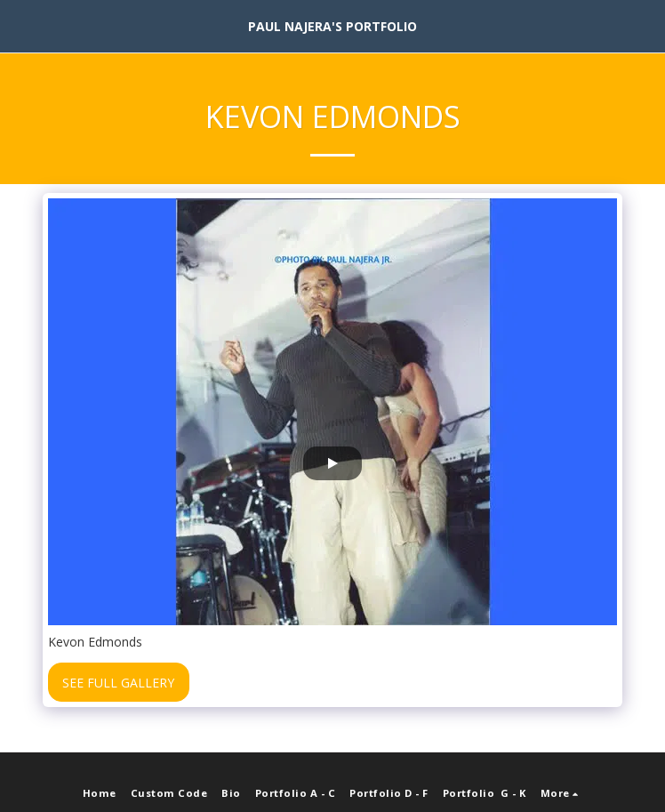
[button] (20, 25)
